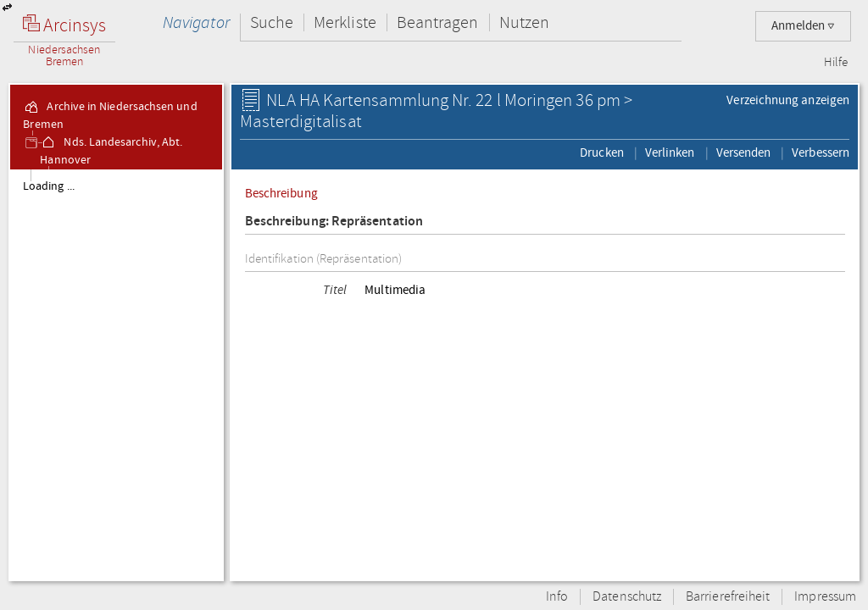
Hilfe (836, 63)
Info (557, 597)
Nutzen (524, 22)
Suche (272, 22)
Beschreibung (281, 193)
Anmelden (803, 26)
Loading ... (49, 186)
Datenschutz (627, 597)
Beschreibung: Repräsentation (334, 222)
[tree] (116, 374)
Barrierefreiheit (728, 597)
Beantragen (438, 22)
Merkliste (345, 22)
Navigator (196, 22)
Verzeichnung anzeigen (788, 100)
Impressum (825, 597)
